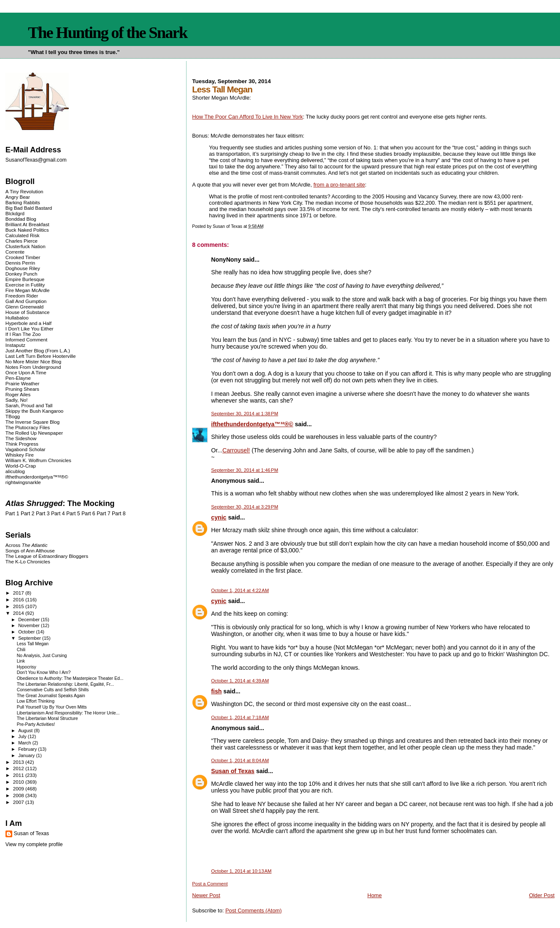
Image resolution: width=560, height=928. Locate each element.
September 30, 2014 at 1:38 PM (245, 414)
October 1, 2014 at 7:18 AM (240, 717)
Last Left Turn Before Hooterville (41, 356)
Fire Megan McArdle (28, 290)
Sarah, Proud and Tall (29, 405)
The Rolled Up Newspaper (34, 433)
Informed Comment (26, 340)
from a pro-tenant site (339, 185)
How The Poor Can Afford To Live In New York (247, 117)
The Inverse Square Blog (32, 422)
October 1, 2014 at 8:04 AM (240, 760)
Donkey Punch (22, 274)
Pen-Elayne (18, 378)
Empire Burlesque (25, 279)
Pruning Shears (22, 389)
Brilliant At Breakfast (27, 224)
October (27, 632)
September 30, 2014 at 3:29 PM (245, 507)
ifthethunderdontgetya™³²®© (252, 424)
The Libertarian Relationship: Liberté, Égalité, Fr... (65, 684)
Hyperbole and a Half (28, 323)
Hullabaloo (17, 318)
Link (21, 661)
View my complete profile (34, 844)
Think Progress (22, 444)
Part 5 (73, 514)
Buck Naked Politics (27, 230)
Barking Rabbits (23, 202)
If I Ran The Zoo (23, 334)
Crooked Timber (23, 257)
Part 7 (104, 514)
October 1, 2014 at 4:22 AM (240, 590)
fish (216, 691)
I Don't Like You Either (30, 329)
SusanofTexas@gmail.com (36, 160)
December (30, 620)
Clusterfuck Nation (26, 246)
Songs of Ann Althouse (30, 551)
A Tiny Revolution (24, 191)
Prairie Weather (22, 383)
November (30, 625)
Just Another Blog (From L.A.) (38, 350)
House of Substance (28, 312)
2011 (19, 775)
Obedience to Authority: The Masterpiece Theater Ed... (70, 678)
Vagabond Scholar (26, 449)
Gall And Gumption (26, 301)
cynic (219, 517)
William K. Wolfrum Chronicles (38, 460)
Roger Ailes (18, 394)
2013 (19, 762)
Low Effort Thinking (36, 701)
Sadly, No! (17, 400)
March (25, 743)
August (26, 730)
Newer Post (206, 895)
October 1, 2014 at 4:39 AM (240, 681)
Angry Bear (18, 197)
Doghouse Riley (23, 268)
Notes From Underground (33, 367)
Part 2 (28, 514)
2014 (19, 613)
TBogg (13, 416)
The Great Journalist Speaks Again (51, 696)
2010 (19, 782)
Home (374, 895)
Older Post (542, 895)
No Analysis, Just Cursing (42, 656)
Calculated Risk (23, 235)
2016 (19, 599)
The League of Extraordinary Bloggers (47, 556)
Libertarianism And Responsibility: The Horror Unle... (68, 713)
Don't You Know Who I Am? (44, 672)
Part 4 (58, 514)
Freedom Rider (22, 296)
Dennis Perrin (20, 263)
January (27, 755)
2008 (19, 795)
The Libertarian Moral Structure (47, 718)
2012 (19, 768)
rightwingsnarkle (23, 482)
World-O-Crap (21, 466)
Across (27, 545)
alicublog (15, 471)
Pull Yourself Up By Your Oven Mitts (52, 707)
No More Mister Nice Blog (33, 361)
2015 (19, 606)
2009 (19, 789)
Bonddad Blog (21, 219)
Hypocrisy (27, 667)
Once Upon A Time (26, 372)
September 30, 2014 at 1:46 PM (245, 470)
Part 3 (43, 514)
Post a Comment (210, 884)
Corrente (15, 252)
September (30, 638)
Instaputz (15, 345)
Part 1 (12, 514)
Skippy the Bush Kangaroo (34, 411)
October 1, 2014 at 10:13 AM (241, 871)
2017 (19, 593)
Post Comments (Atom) (254, 910)
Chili (21, 650)
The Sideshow (21, 438)
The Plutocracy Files (28, 427)
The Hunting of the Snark (107, 32)
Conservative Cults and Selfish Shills (53, 690)
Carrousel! (236, 450)
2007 (19, 802)
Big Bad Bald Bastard (29, 208)
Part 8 (119, 514)
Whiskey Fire (20, 455)
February (28, 749)
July (23, 736)
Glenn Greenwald (24, 307)
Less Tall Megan (33, 644)
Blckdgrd (15, 213)
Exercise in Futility (25, 285)
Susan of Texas (233, 771)
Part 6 (88, 514)
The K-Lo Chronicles (28, 561)
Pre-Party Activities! (36, 724)
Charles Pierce (22, 241)
